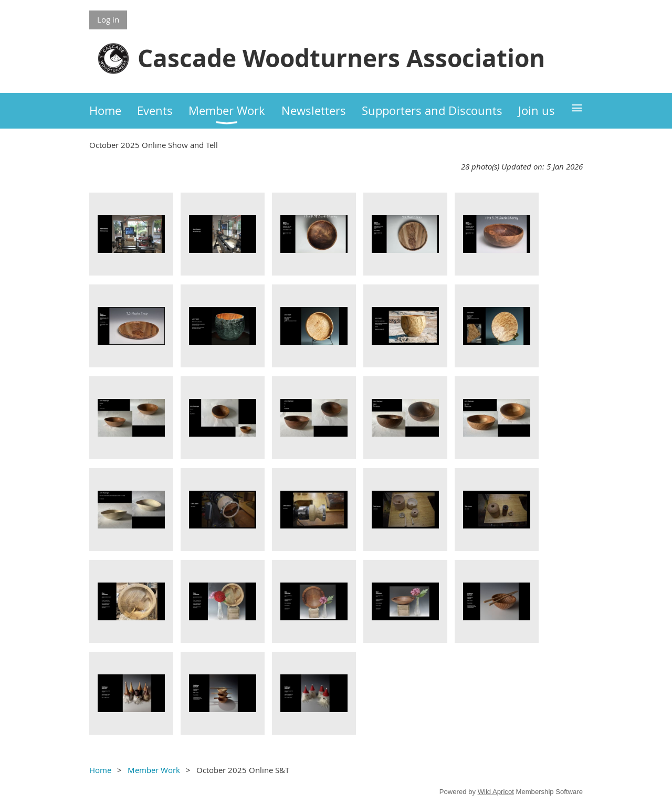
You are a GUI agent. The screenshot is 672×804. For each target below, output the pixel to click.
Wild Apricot (496, 792)
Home (100, 770)
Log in (108, 19)
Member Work (154, 770)
